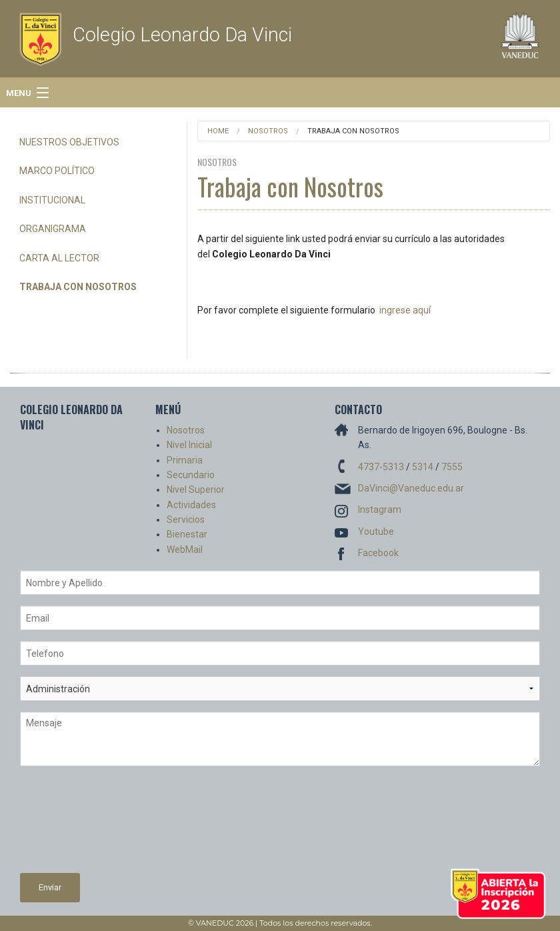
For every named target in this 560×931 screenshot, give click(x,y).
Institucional (52, 200)
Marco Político (57, 171)
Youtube (376, 532)
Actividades (191, 505)
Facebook (378, 553)
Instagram (380, 510)
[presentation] (75, 825)
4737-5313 (381, 467)
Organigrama (53, 229)
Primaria (185, 460)
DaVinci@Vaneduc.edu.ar (411, 488)
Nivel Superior (196, 490)
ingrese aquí (405, 310)
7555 (452, 467)
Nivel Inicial (189, 445)
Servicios (186, 520)
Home (218, 131)
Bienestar (187, 534)
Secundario (191, 475)
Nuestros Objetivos (69, 142)
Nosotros (268, 131)
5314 (423, 467)
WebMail (185, 550)
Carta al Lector (59, 258)
